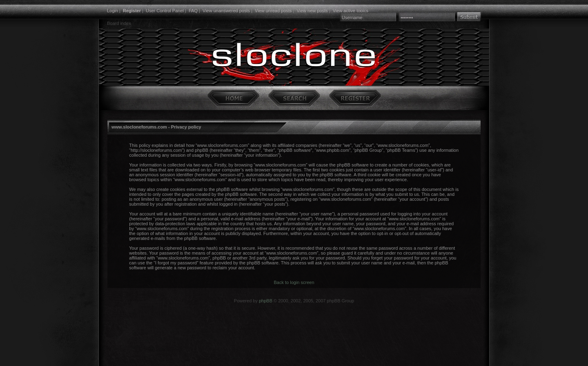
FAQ (193, 11)
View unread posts (273, 11)
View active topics (351, 11)
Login (112, 11)
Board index (119, 23)
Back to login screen (294, 282)
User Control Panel (165, 11)
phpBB (266, 301)
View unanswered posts (226, 11)
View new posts (312, 11)
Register (132, 11)
